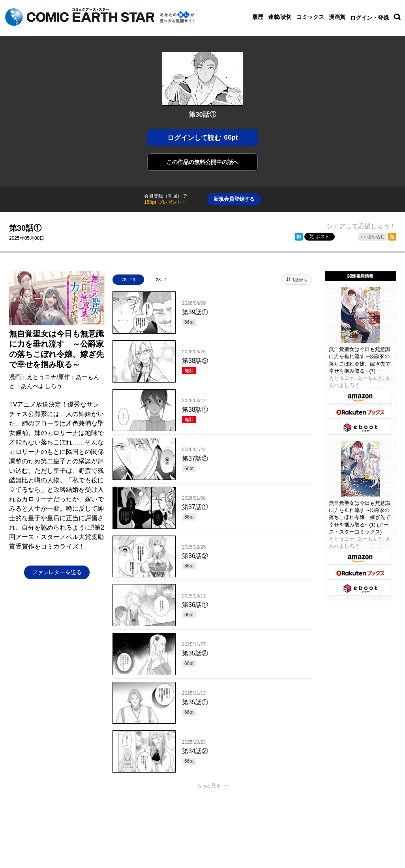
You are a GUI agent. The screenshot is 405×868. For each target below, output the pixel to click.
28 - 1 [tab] (161, 280)
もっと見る (209, 786)
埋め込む (376, 237)
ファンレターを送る (57, 572)
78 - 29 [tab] (128, 280)
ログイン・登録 (369, 18)
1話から (300, 280)
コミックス (310, 17)
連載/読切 (280, 17)
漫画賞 (337, 17)
